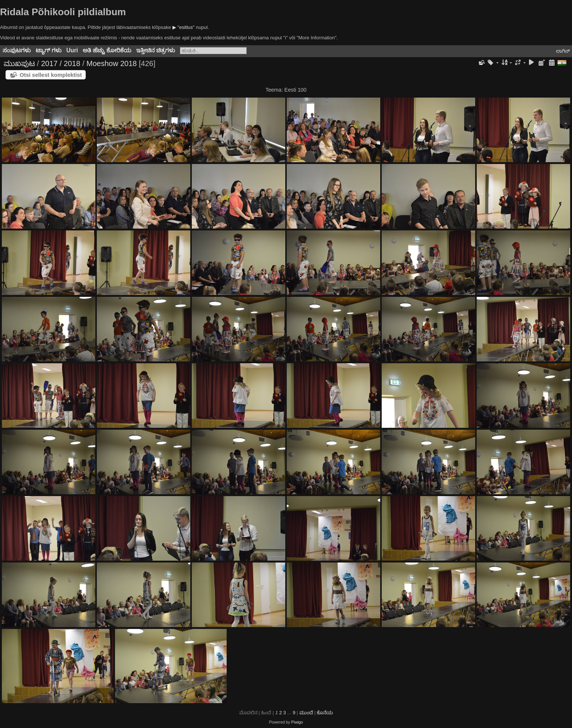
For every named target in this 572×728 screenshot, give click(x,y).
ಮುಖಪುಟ (19, 63)
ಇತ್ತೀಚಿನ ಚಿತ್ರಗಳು (156, 50)
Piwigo (297, 722)
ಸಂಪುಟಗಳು (17, 50)
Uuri (72, 50)
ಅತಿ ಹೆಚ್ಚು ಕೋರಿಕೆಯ (107, 50)
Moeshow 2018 (112, 63)
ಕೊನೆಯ (325, 713)
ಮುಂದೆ (306, 713)
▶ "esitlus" (184, 27)
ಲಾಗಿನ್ (563, 51)
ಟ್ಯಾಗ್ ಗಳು (49, 50)
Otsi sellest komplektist (51, 75)
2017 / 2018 (61, 63)
